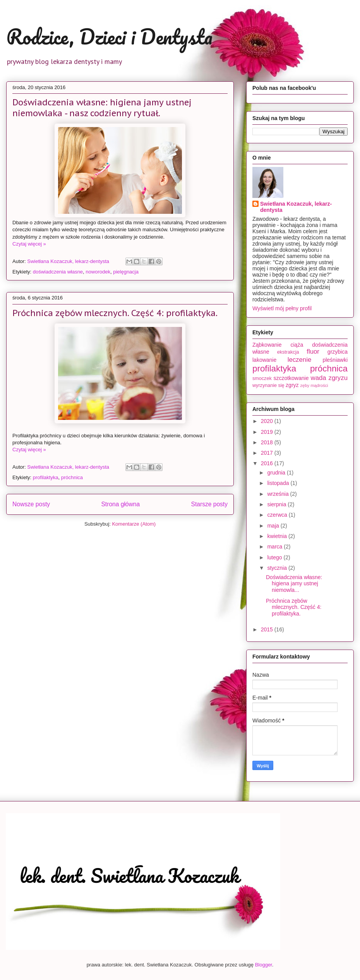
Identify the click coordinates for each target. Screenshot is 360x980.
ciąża (297, 345)
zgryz (292, 385)
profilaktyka (46, 477)
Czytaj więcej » (29, 244)
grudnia (277, 473)
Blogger (264, 965)
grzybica (338, 352)
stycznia (278, 568)
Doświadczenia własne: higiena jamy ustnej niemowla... (294, 584)
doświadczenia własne (58, 272)
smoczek (262, 378)
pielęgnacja (126, 272)
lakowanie (264, 360)
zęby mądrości (314, 385)
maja (274, 526)
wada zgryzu (329, 378)
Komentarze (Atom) (134, 524)
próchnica (72, 477)
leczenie (300, 360)
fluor (313, 352)
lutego (275, 557)
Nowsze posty (31, 504)
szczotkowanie (291, 378)
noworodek (98, 272)
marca (275, 547)
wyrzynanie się (268, 385)
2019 (268, 432)
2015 (268, 629)
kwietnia (278, 536)
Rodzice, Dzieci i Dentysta (109, 37)
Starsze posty (209, 504)
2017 (268, 453)
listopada (279, 483)
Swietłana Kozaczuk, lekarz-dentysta (296, 207)
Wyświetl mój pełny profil (282, 308)
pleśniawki (335, 360)
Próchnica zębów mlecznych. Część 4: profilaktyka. (115, 313)
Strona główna (120, 504)
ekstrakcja (288, 352)
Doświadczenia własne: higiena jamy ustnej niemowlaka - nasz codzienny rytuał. (102, 108)
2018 (268, 442)
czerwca (278, 515)
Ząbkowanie (267, 345)
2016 (268, 463)
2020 (268, 421)
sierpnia (277, 504)
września (279, 494)
